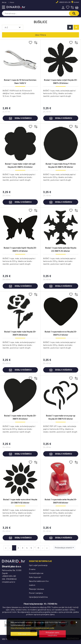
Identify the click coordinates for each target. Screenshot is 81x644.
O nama (32, 569)
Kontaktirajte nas (36, 573)
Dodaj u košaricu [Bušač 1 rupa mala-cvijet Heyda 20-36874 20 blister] (61, 118)
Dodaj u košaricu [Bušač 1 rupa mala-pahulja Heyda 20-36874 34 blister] (61, 286)
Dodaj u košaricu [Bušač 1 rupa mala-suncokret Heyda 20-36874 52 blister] (20, 538)
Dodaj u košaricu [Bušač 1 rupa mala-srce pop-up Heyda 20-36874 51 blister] (61, 454)
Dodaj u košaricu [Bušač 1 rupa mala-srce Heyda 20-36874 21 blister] (61, 370)
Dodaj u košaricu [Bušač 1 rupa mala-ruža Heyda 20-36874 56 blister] (20, 370)
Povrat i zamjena (36, 593)
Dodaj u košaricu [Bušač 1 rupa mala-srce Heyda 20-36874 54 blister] (20, 454)
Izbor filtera (40, 35)
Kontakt (76, 2)
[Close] (24, 634)
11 (38, 548)
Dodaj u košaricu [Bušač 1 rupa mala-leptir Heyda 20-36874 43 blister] (20, 286)
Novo (12, 2)
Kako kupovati (35, 577)
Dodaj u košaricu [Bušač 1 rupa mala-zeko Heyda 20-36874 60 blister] (61, 538)
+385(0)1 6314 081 (65, 2)
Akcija (4, 2)
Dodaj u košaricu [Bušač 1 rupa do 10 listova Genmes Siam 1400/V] (20, 118)
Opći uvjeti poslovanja (38, 565)
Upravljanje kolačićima (38, 597)
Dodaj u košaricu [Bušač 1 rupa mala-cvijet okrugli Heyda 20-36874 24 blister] (20, 202)
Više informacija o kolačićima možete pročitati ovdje (32, 628)
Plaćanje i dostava (37, 589)
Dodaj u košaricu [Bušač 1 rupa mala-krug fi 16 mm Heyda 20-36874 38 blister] (61, 202)
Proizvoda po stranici (64, 548)
